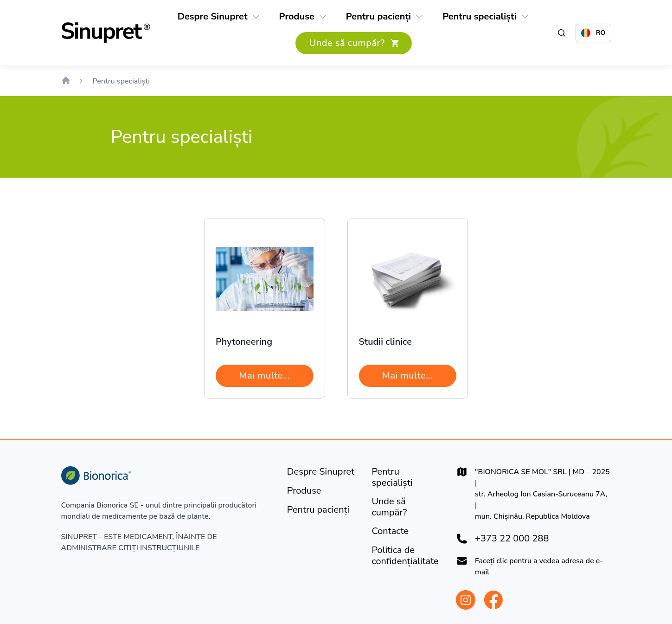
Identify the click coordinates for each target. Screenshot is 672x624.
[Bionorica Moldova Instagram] (466, 600)
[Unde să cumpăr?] (354, 43)
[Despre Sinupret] (213, 17)
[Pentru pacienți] (378, 17)
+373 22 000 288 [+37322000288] (512, 539)
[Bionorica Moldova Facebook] (493, 600)
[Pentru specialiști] (480, 17)
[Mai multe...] (265, 376)
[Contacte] (390, 531)
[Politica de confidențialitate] (406, 556)
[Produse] (297, 17)
